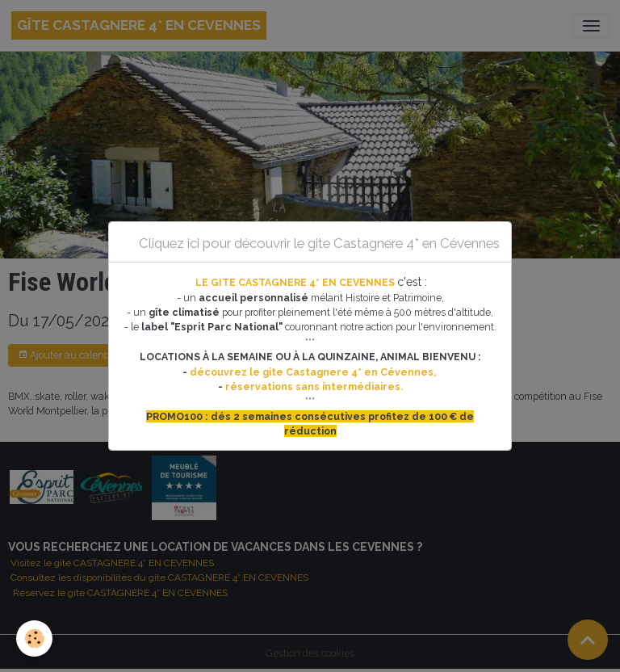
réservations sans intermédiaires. (314, 386)
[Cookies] (34, 638)
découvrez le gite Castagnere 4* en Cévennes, (314, 372)
